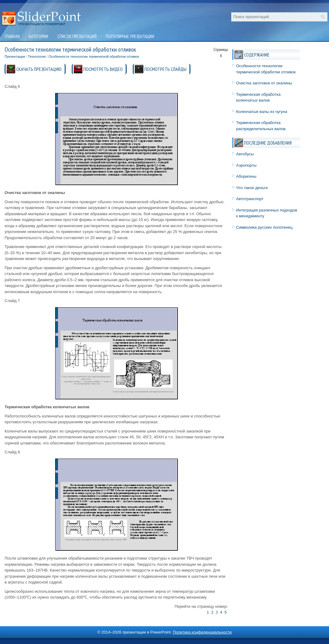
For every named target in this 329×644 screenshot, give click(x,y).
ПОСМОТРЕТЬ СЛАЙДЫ (165, 69)
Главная (12, 36)
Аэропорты (246, 165)
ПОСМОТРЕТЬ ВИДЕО (103, 69)
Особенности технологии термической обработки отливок (94, 56)
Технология (37, 56)
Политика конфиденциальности (202, 632)
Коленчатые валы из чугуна (262, 112)
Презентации (15, 56)
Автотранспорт (250, 199)
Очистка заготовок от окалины (264, 83)
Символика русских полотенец (264, 227)
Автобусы (245, 154)
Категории (38, 36)
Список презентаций (77, 36)
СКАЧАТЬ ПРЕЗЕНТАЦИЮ (39, 69)
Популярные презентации (130, 36)
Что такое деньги (252, 188)
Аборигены (246, 176)
